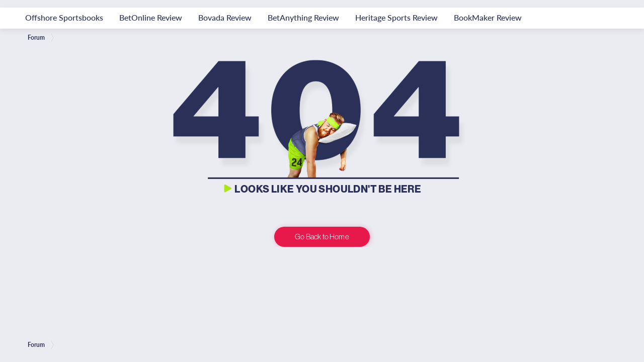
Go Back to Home (322, 237)
